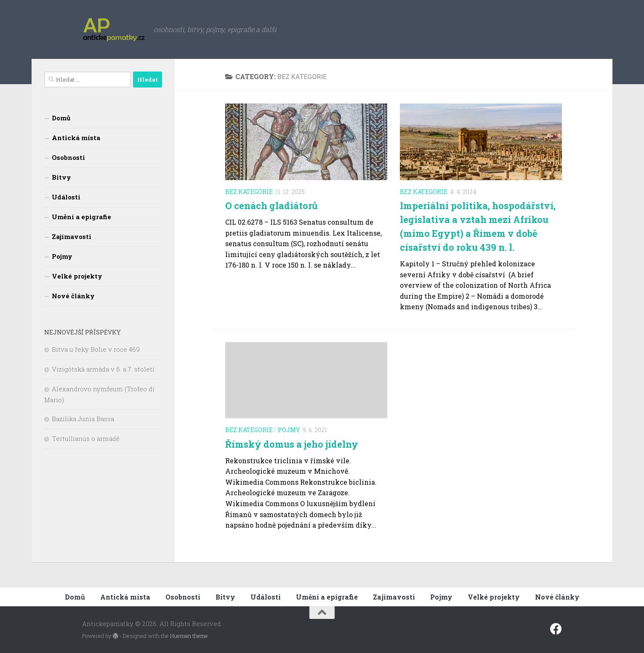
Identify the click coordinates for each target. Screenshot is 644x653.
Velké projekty (77, 276)
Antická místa (76, 138)
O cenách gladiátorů (271, 206)
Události (66, 197)
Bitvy (61, 177)
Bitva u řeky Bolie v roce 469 (96, 349)
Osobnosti (68, 157)
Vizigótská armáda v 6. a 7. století (103, 369)
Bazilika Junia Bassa (83, 419)
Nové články (73, 296)
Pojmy (289, 430)
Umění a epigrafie (81, 217)
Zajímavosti (72, 236)
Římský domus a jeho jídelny (292, 444)
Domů (61, 118)
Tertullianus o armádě (86, 438)
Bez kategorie (249, 192)
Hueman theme (189, 636)
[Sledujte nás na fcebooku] (556, 629)
